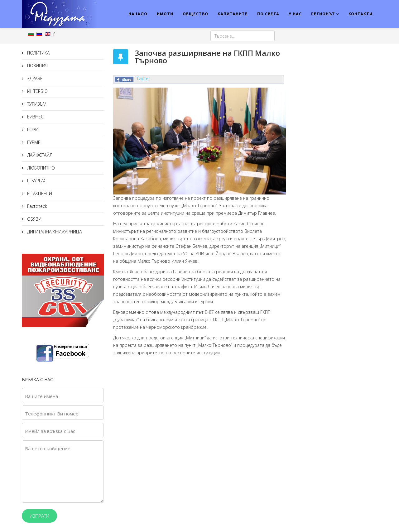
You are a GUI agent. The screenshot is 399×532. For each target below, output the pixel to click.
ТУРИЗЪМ (36, 104)
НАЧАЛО (138, 14)
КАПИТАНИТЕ (233, 14)
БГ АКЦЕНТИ (39, 193)
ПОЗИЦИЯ (37, 66)
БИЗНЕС (35, 117)
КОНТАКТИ (361, 14)
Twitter (143, 78)
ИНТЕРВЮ (37, 91)
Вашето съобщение (48, 448)
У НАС (295, 14)
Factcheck (36, 206)
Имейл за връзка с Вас (50, 431)
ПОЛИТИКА (38, 53)
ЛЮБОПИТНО (40, 168)
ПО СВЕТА (268, 14)
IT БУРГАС (36, 181)
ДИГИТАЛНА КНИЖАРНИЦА (54, 232)
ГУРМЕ (33, 142)
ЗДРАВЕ (34, 78)
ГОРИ (32, 129)
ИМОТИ (165, 14)
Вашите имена (41, 396)
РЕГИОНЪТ (323, 14)
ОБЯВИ (34, 219)
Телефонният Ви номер (52, 414)
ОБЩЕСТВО (195, 14)
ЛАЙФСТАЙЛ (39, 155)
